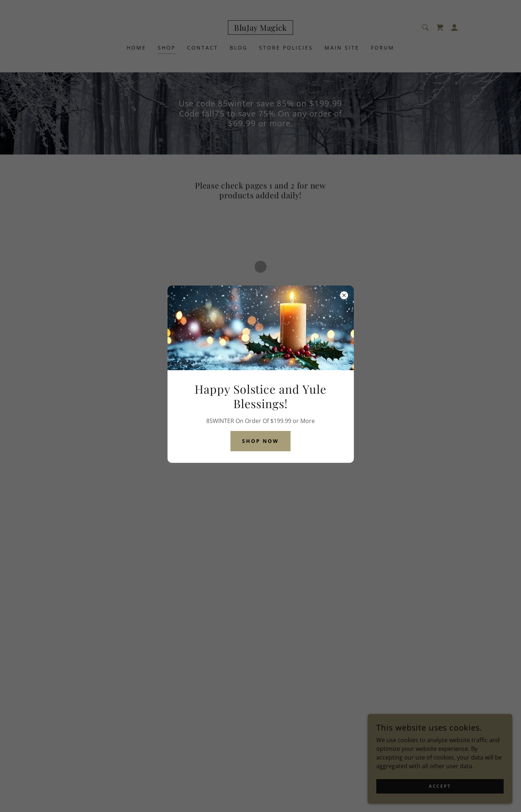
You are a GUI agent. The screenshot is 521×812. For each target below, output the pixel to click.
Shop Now (261, 441)
